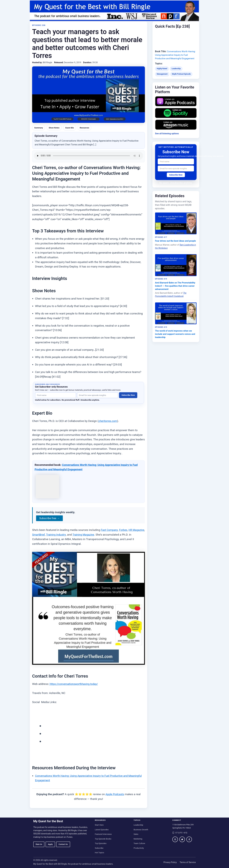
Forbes (124, 530)
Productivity (139, 848)
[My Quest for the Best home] (114, 11)
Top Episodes (101, 843)
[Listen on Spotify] (176, 116)
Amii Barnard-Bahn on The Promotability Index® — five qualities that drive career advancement (174, 293)
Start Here (99, 825)
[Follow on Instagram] (175, 839)
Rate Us (39, 844)
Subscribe (99, 848)
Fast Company (110, 530)
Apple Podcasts (115, 794)
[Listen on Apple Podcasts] (176, 105)
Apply (50, 844)
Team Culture (139, 843)
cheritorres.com (108, 421)
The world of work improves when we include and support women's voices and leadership (175, 342)
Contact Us (63, 844)
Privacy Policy (170, 862)
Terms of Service (188, 862)
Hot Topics (99, 853)
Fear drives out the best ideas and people (173, 246)
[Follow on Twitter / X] (182, 839)
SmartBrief (52, 535)
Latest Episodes (102, 830)
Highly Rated (162, 72)
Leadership (177, 72)
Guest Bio (71, 128)
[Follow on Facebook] (189, 839)
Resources (87, 128)
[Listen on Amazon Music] (176, 128)
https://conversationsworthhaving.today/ (75, 684)
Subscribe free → (50, 518)
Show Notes (55, 128)
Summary (39, 128)
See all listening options (168, 137)
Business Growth (141, 830)
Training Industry (71, 535)
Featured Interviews (103, 834)
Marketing (138, 839)
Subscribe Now (128, 395)
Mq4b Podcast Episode (183, 78)
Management (163, 78)
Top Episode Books (103, 839)
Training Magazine (99, 535)
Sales (136, 834)
